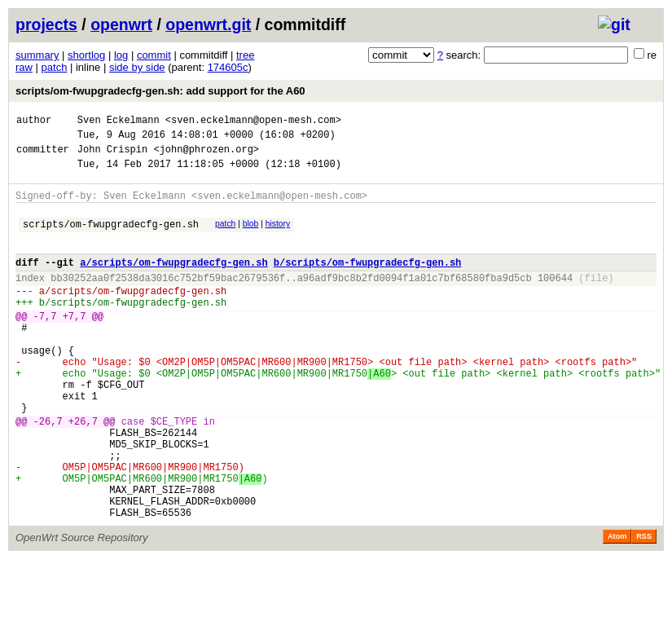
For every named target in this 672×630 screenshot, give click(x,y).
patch (55, 67)
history (278, 236)
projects (46, 24)
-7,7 (45, 345)
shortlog (86, 55)
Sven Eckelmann (119, 122)
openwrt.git (208, 24)
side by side (137, 67)
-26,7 (48, 472)
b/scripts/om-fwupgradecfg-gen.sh (367, 282)
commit (154, 55)
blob (251, 236)
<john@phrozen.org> (206, 156)
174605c (228, 67)
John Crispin (112, 156)
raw (24, 67)
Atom (617, 607)
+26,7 (83, 472)
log (121, 55)
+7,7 (75, 345)
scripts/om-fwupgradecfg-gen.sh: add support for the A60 (160, 91)
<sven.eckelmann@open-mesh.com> (253, 122)
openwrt (121, 24)
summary (37, 55)
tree (245, 55)
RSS (644, 607)
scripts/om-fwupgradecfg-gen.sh (111, 238)
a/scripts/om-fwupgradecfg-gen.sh (173, 282)
